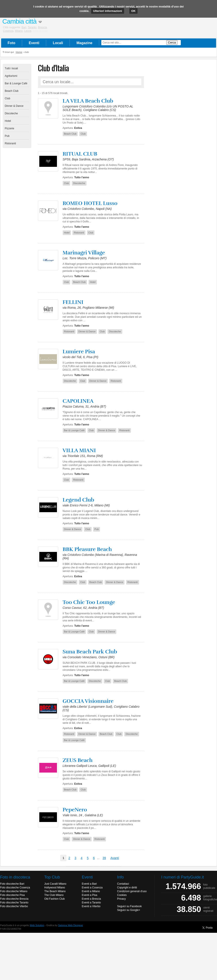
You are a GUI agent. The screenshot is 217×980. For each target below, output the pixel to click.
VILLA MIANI (79, 450)
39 (104, 858)
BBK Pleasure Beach (87, 549)
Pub (7, 136)
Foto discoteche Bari (12, 884)
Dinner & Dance (14, 106)
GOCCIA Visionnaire (88, 701)
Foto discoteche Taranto (14, 903)
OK (134, 11)
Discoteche (11, 113)
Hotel (8, 121)
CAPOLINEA (78, 401)
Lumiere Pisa (79, 352)
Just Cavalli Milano (55, 884)
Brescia (42, 27)
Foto (12, 43)
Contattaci (123, 884)
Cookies (122, 895)
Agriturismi (11, 76)
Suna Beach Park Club (90, 652)
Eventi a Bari (89, 884)
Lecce (28, 31)
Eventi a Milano (91, 891)
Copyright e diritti (127, 888)
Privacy (122, 899)
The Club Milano (54, 895)
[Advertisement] (181, 130)
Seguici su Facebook (129, 906)
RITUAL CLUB (80, 154)
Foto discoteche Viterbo (14, 906)
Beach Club (12, 91)
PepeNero (75, 810)
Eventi (34, 43)
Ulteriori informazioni (108, 11)
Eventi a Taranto (92, 903)
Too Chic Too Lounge (89, 602)
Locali (58, 43)
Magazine (84, 43)
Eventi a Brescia (92, 899)
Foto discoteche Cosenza (15, 888)
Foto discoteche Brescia (14, 899)
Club (8, 98)
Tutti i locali (11, 68)
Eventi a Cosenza (92, 888)
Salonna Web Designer (71, 925)
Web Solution (37, 925)
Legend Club (78, 500)
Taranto (32, 27)
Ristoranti (10, 143)
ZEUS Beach (78, 760)
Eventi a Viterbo (91, 906)
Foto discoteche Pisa (12, 895)
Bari (24, 27)
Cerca (172, 42)
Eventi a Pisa (90, 895)
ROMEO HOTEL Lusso (90, 203)
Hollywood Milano (55, 888)
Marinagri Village (84, 253)
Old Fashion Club (55, 899)
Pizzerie (10, 128)
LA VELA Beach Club (88, 101)
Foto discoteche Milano (14, 891)
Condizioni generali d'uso (132, 891)
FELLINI (73, 302)
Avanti (115, 858)
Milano (19, 31)
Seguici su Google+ (129, 910)
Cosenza (8, 31)
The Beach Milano (55, 891)
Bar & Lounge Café (16, 83)
